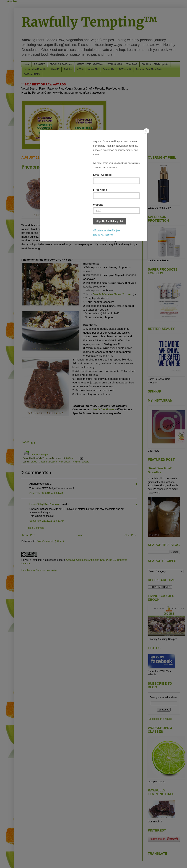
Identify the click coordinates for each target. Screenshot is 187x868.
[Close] (146, 131)
